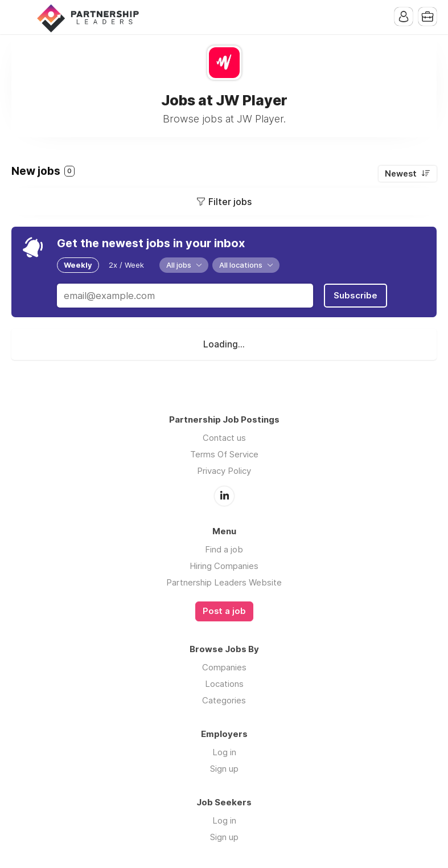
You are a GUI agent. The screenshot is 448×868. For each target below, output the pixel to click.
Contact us (224, 438)
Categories (224, 700)
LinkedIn (224, 496)
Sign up (224, 769)
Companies (224, 667)
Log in (224, 752)
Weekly (78, 265)
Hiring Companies (224, 566)
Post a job (224, 611)
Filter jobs (230, 202)
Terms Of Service (224, 454)
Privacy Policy (224, 471)
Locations (224, 684)
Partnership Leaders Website (224, 582)
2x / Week (126, 265)
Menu (20, 17)
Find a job (224, 549)
